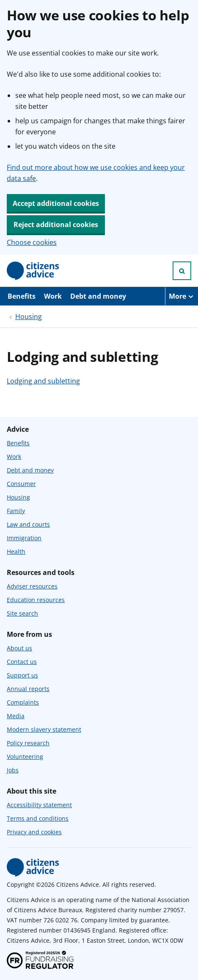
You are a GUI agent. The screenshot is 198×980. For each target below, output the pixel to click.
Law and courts (28, 524)
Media (16, 716)
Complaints (23, 702)
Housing (29, 316)
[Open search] (182, 271)
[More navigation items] (181, 296)
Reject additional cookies (56, 225)
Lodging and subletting (43, 381)
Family (16, 511)
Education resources (36, 600)
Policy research (28, 743)
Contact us (22, 662)
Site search (22, 613)
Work (53, 296)
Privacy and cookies (34, 832)
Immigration (24, 538)
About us (19, 648)
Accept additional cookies (56, 203)
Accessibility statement (39, 805)
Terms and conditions (38, 818)
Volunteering (25, 757)
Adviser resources (32, 586)
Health (16, 551)
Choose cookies (32, 242)
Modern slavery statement (44, 729)
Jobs (13, 770)
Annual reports (28, 689)
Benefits (22, 296)
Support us (22, 675)
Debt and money (98, 296)
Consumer (21, 484)
